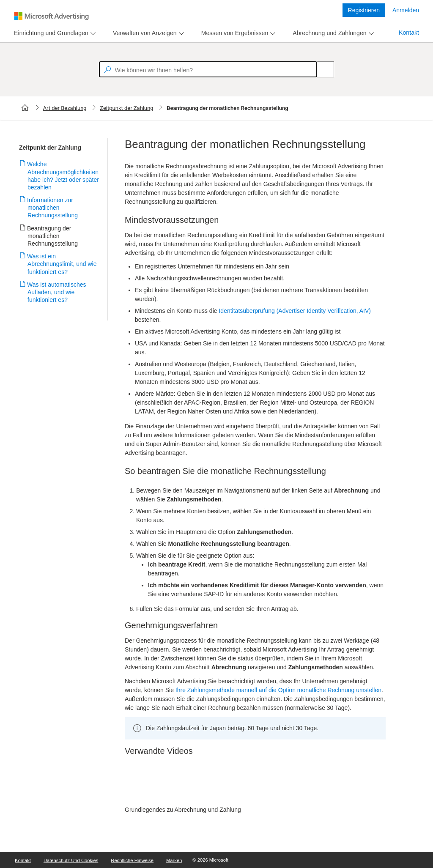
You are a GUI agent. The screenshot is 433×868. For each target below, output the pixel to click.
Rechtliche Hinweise (132, 860)
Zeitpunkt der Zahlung (126, 108)
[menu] (54, 33)
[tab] (49, 33)
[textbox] (208, 69)
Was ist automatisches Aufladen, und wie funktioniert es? (57, 292)
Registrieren (364, 10)
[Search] (321, 69)
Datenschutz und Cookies (71, 860)
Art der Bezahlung (65, 108)
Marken (174, 860)
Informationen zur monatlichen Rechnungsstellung (53, 208)
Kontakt (409, 33)
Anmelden (406, 10)
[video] (255, 784)
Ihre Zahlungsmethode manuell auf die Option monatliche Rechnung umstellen (278, 690)
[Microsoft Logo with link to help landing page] (51, 16)
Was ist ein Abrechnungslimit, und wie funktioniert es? (62, 264)
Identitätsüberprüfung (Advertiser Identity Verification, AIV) (295, 311)
